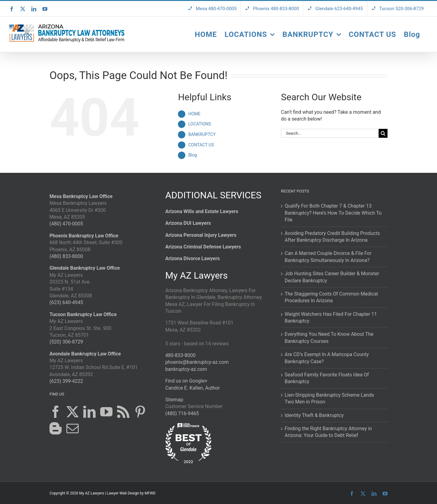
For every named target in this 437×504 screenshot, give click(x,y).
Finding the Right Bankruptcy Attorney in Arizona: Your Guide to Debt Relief (328, 432)
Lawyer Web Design (123, 493)
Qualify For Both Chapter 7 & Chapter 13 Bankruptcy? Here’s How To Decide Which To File (333, 213)
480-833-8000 (181, 355)
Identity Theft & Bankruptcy (314, 415)
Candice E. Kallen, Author (193, 388)
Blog (193, 155)
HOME (195, 114)
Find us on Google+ (186, 381)
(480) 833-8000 (66, 256)
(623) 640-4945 (66, 302)
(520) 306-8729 (66, 342)
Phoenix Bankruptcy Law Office (84, 236)
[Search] (383, 133)
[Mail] (73, 428)
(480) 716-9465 (182, 413)
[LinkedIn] (89, 412)
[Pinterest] (140, 412)
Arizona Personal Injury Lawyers (201, 235)
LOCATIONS (200, 124)
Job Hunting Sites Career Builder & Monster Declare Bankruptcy (332, 277)
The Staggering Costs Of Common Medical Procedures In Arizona (331, 297)
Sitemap (174, 400)
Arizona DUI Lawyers (188, 223)
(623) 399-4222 (66, 381)
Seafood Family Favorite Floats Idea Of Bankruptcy (327, 378)
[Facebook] (56, 412)
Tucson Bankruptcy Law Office (83, 314)
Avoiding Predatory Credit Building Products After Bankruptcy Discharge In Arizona (332, 237)
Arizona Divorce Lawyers (193, 258)
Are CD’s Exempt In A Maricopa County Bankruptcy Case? (327, 358)
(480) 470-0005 (66, 224)
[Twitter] (73, 412)
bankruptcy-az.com (186, 369)
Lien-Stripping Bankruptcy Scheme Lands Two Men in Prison (329, 398)
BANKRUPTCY (202, 134)
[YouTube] (106, 412)
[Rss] (123, 412)
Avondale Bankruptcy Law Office (85, 354)
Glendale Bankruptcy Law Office (85, 268)
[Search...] (330, 133)
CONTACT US (201, 145)
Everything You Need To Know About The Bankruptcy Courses (329, 337)
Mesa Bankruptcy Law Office (81, 196)
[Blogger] (56, 428)
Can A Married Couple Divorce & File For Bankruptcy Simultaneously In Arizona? (328, 257)
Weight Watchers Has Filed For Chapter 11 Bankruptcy (331, 317)
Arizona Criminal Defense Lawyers (203, 247)
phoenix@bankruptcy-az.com (197, 362)
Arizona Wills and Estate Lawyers (202, 211)
